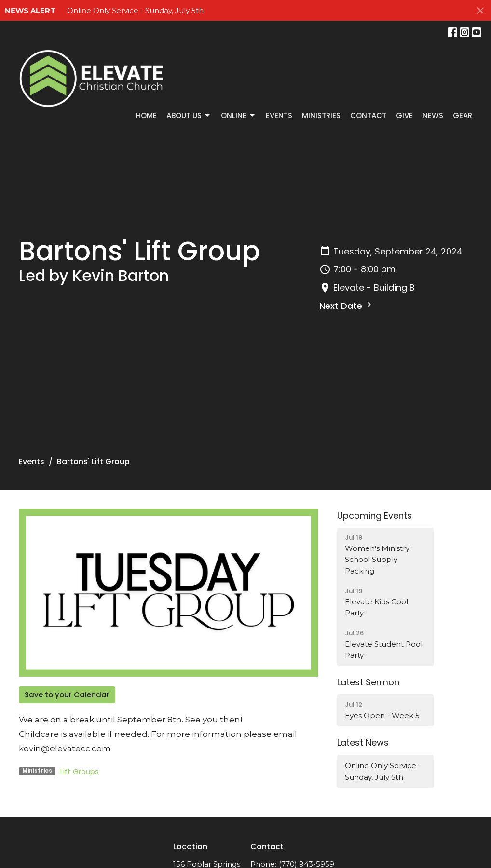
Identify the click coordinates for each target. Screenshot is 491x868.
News (433, 115)
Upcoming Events (375, 515)
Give (404, 115)
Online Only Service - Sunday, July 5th (135, 10)
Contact (368, 115)
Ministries (321, 115)
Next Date (347, 306)
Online (239, 115)
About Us (189, 115)
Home (146, 115)
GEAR (463, 115)
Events (279, 115)
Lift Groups (80, 771)
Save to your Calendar (67, 695)
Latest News (363, 742)
